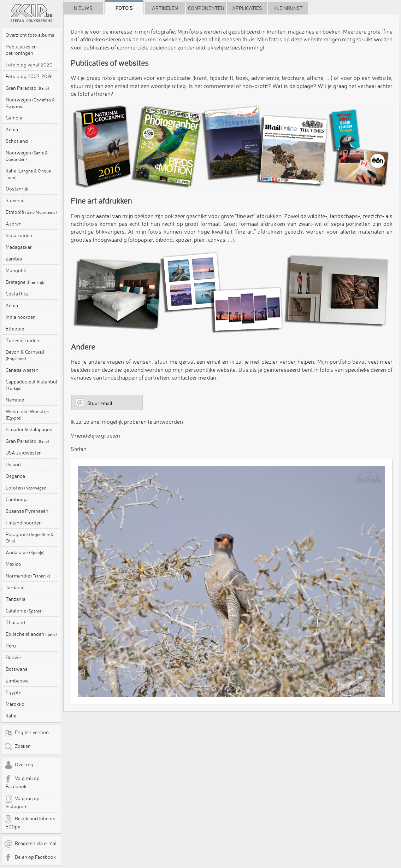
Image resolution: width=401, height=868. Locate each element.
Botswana (17, 669)
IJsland (13, 464)
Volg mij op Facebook (22, 782)
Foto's (124, 8)
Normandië (28, 576)
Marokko (15, 704)
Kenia (12, 129)
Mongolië (16, 270)
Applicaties (247, 8)
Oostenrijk (17, 189)
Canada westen (22, 370)
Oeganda (15, 476)
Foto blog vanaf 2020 (29, 65)
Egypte (13, 692)
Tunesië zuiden (22, 340)
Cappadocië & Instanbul (31, 385)
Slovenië (15, 200)
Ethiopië (31, 212)
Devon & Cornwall (25, 355)
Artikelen (165, 8)
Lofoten (27, 488)
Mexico (13, 564)
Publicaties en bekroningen (21, 50)
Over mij (19, 765)
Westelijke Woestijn (28, 414)
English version (26, 733)
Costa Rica (17, 294)
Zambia (14, 259)
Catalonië (24, 611)
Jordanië (15, 587)
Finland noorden (24, 523)
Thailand (15, 622)
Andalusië (25, 552)
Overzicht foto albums (30, 35)
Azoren (14, 224)
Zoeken (17, 747)
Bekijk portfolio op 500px (30, 822)
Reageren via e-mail (31, 844)
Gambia (14, 118)
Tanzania (16, 599)
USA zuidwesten (24, 453)
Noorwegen (30, 103)
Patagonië (30, 537)
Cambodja (17, 499)
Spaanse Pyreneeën (27, 511)
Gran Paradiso (27, 88)
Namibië (15, 400)
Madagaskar (19, 247)
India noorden (21, 317)
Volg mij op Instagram (22, 802)
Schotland (17, 141)
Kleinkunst (288, 8)
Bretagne (26, 282)
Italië (28, 174)
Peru (11, 646)
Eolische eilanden (31, 634)
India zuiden (19, 235)
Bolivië (13, 657)
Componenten (206, 8)
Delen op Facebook (30, 858)
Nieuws (83, 8)
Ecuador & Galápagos (29, 429)
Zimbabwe (17, 681)
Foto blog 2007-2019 (29, 76)
